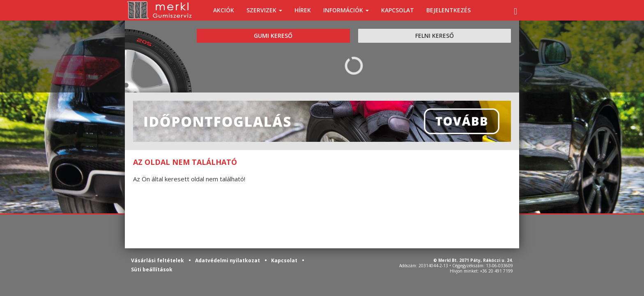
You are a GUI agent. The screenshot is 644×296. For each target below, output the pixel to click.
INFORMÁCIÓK (346, 10)
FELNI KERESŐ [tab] (435, 36)
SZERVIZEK (264, 10)
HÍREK (303, 10)
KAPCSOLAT (398, 10)
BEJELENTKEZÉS (448, 10)
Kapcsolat (285, 260)
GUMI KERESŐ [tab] (273, 36)
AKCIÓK (224, 10)
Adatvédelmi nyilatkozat (228, 260)
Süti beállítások (152, 269)
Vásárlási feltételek (158, 260)
